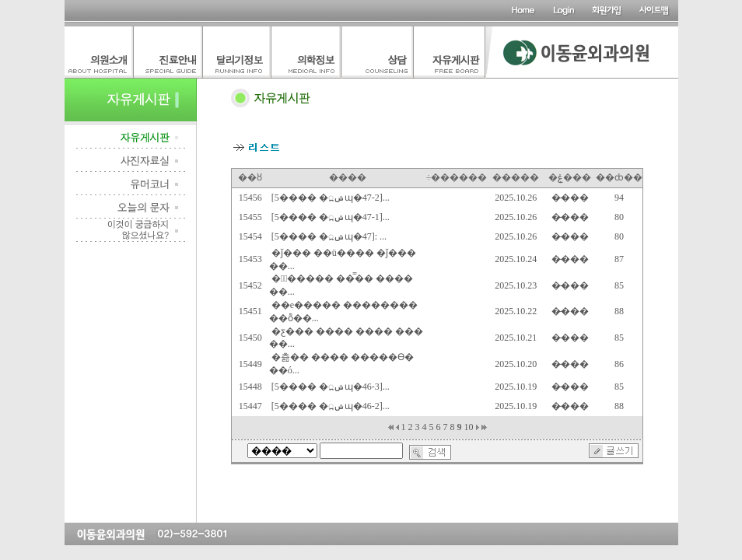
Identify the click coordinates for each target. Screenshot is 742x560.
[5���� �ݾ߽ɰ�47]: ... (329, 236)
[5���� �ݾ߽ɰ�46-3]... (331, 387)
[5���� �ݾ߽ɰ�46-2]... (331, 406)
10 (469, 427)
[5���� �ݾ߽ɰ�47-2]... (331, 198)
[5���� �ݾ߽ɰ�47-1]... (331, 217)
